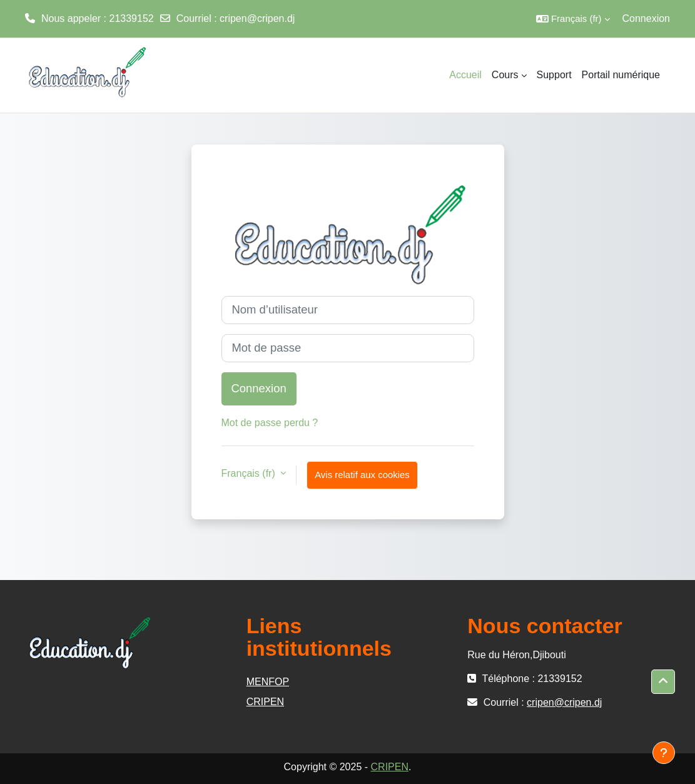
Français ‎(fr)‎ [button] (250, 473)
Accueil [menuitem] (465, 75)
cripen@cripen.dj (257, 18)
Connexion (647, 18)
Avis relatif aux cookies (362, 475)
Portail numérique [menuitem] (621, 75)
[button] (573, 19)
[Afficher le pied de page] (664, 753)
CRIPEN (265, 702)
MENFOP (268, 682)
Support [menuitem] (554, 75)
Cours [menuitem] (505, 75)
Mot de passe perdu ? (270, 423)
